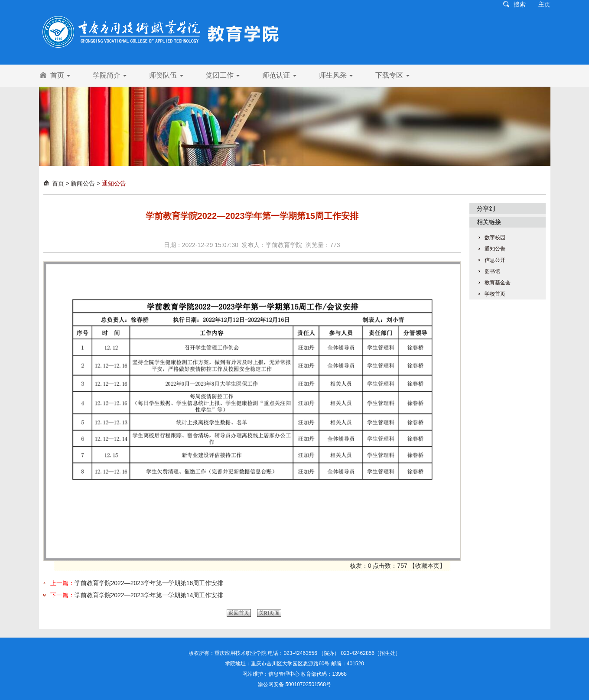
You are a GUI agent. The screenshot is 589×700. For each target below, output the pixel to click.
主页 (544, 4)
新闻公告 (83, 183)
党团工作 (223, 75)
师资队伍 (166, 75)
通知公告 (114, 183)
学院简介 (110, 75)
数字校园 (495, 238)
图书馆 (492, 271)
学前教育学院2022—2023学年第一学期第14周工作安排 (149, 595)
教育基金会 (498, 283)
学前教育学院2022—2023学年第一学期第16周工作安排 (149, 583)
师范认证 (279, 75)
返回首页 (239, 613)
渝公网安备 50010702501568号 (294, 684)
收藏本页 (427, 566)
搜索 (520, 4)
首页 (60, 75)
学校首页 (495, 294)
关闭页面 (269, 613)
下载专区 (392, 75)
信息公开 (495, 260)
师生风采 (336, 75)
